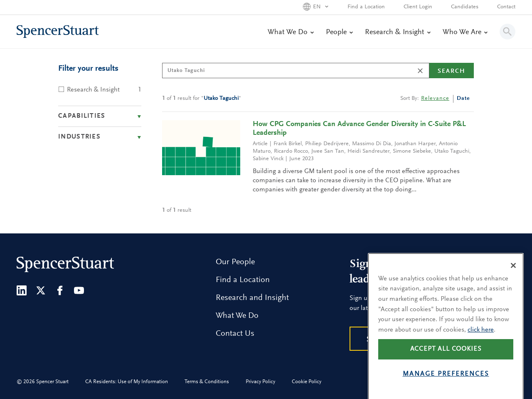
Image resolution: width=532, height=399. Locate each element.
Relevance (435, 99)
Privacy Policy (260, 382)
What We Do (291, 32)
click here (481, 342)
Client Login (418, 7)
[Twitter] (41, 290)
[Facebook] (60, 290)
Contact (506, 7)
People (339, 32)
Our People (235, 262)
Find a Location (366, 7)
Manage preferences (446, 387)
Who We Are (465, 32)
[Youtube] (79, 290)
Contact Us (235, 334)
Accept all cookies (446, 362)
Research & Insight (398, 32)
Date (463, 99)
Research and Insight (252, 298)
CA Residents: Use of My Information (127, 382)
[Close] (513, 278)
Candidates (465, 7)
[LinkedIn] (22, 290)
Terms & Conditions (207, 382)
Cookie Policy (307, 382)
